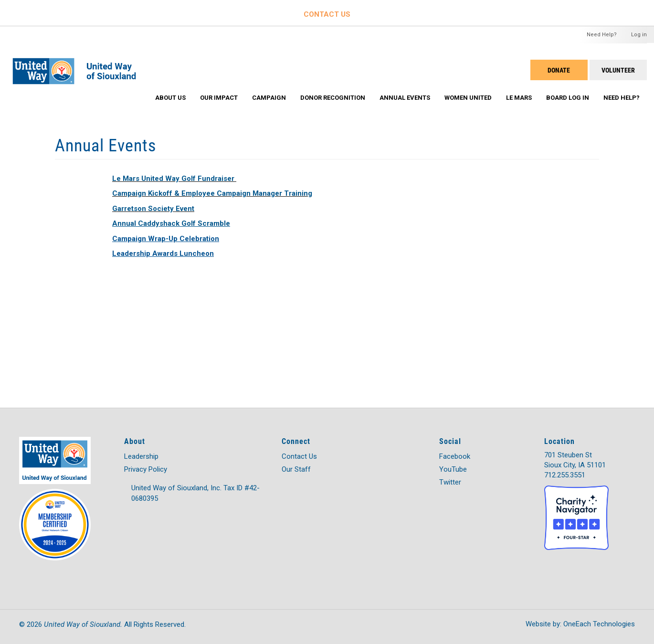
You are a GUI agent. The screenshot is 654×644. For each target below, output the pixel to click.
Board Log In (568, 98)
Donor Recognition (333, 98)
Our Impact (219, 98)
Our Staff (296, 469)
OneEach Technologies (599, 624)
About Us (170, 98)
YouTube (453, 469)
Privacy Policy (146, 469)
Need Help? (602, 35)
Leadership (141, 456)
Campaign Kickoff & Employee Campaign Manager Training (212, 193)
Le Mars (519, 98)
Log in (639, 35)
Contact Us (299, 456)
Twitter (450, 482)
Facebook (455, 456)
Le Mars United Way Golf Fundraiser (173, 179)
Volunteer (618, 70)
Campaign (269, 98)
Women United (468, 98)
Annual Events (405, 98)
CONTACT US (327, 14)
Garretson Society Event (153, 209)
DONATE (559, 70)
